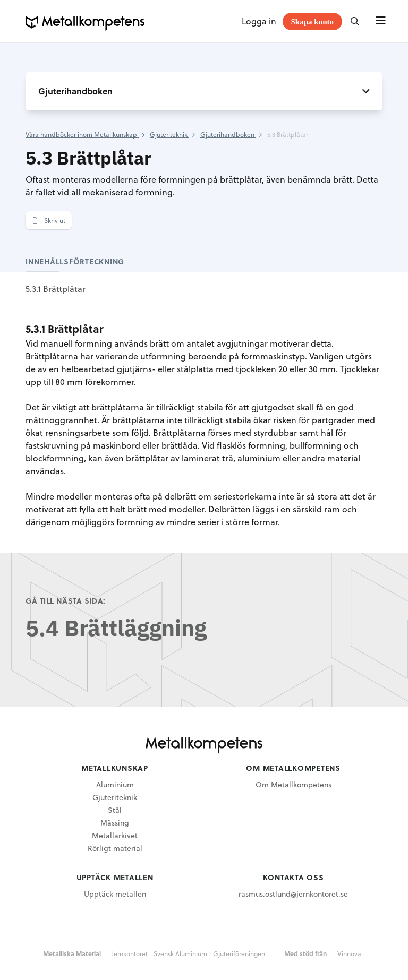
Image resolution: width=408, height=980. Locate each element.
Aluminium (115, 784)
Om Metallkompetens (294, 784)
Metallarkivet (115, 835)
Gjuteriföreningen (239, 953)
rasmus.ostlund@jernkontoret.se (293, 894)
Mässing (115, 823)
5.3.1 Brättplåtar (56, 289)
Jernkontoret (130, 953)
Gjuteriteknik (115, 797)
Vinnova (349, 953)
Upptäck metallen (115, 894)
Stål (115, 810)
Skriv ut (49, 220)
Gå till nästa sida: (66, 601)
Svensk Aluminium (180, 953)
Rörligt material (115, 848)
